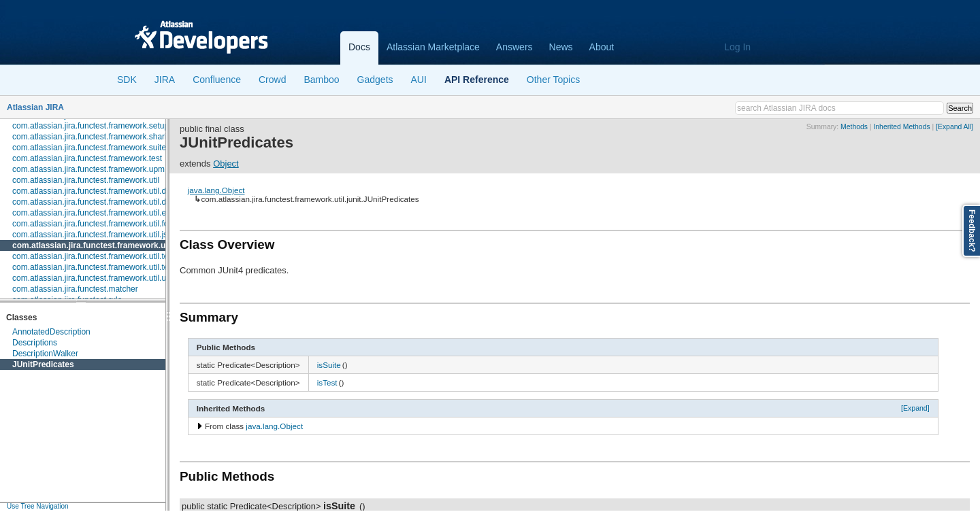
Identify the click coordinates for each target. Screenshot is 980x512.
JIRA (165, 80)
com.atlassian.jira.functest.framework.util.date (95, 191)
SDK (127, 80)
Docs (359, 47)
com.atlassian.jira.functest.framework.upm (88, 169)
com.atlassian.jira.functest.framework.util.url (92, 278)
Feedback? (972, 231)
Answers (514, 47)
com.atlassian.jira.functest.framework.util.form (95, 224)
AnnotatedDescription (51, 332)
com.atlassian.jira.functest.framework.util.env (94, 213)
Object (226, 164)
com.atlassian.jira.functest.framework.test (87, 158)
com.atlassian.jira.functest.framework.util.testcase (102, 256)
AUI (419, 80)
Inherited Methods (901, 127)
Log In (737, 47)
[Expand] (915, 408)
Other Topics (553, 80)
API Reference (477, 80)
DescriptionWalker (45, 354)
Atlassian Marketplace (433, 47)
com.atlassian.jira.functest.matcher (75, 289)
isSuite (329, 365)
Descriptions (35, 343)
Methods (854, 127)
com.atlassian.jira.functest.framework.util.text (94, 267)
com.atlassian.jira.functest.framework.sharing (94, 137)
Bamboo (321, 80)
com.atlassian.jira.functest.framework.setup (91, 126)
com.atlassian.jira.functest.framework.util (86, 180)
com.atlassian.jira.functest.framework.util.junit (102, 245)
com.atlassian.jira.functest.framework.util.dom (95, 202)
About (602, 47)
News (561, 47)
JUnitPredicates (43, 364)
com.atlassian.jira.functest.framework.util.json (94, 235)
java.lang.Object (216, 190)
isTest (327, 382)
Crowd (272, 80)
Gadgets (375, 80)
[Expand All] (954, 127)
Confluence (217, 80)
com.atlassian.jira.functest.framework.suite (89, 148)
